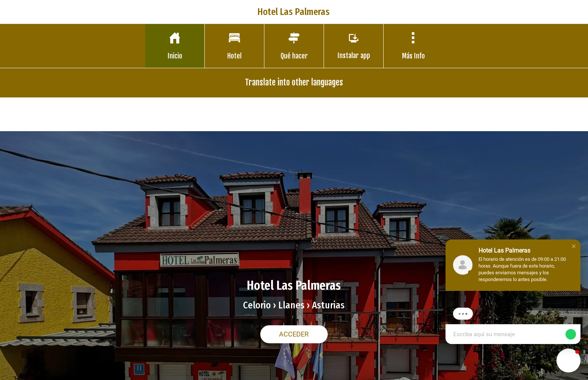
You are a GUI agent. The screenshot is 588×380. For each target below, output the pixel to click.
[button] (574, 246)
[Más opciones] (413, 46)
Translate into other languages (294, 82)
